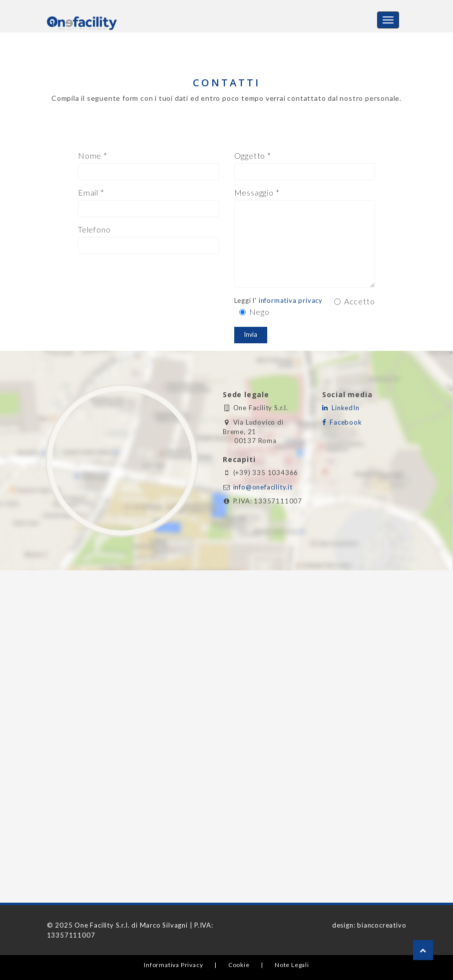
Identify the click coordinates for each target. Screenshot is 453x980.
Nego (254, 312)
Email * (91, 192)
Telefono (94, 229)
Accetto (355, 301)
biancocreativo (382, 925)
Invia (251, 335)
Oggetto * (253, 155)
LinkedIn (344, 408)
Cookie (239, 965)
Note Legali (292, 965)
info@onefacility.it (263, 487)
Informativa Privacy (173, 965)
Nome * (93, 155)
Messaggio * (257, 192)
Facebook (344, 422)
